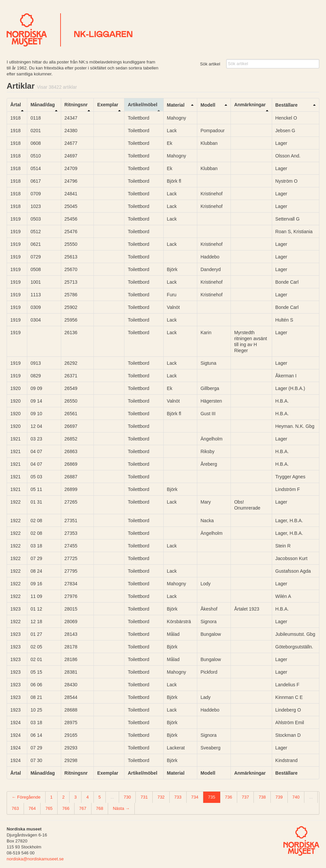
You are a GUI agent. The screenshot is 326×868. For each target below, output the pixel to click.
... (112, 797)
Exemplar (108, 105)
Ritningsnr (76, 105)
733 (178, 797)
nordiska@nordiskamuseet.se (35, 859)
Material (176, 105)
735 (212, 797)
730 (127, 797)
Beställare (287, 105)
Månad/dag (43, 105)
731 (144, 797)
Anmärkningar (250, 105)
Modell (208, 105)
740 (296, 797)
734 (195, 797)
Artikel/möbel (143, 105)
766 (66, 808)
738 (262, 797)
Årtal (16, 105)
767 (83, 808)
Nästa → (121, 808)
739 (279, 797)
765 (49, 808)
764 (32, 808)
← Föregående (26, 797)
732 (161, 797)
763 (15, 808)
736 (229, 797)
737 (245, 797)
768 (100, 808)
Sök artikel (210, 64)
